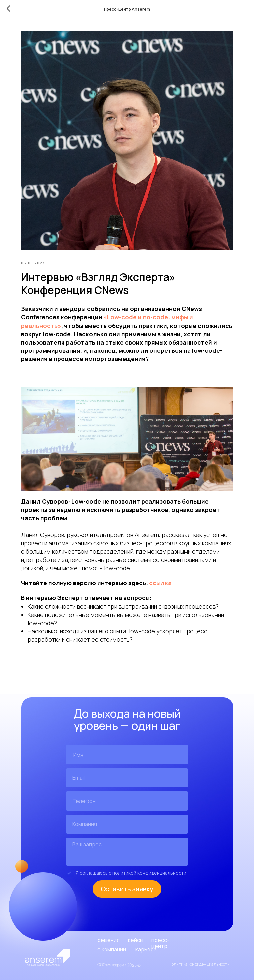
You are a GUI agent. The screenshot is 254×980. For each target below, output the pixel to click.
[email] (127, 778)
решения (108, 940)
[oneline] (127, 824)
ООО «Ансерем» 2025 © (119, 965)
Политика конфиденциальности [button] (199, 964)
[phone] (127, 801)
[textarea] (127, 852)
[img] (48, 958)
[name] (127, 755)
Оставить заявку (127, 889)
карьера (146, 949)
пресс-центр (160, 943)
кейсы (136, 940)
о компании (112, 949)
